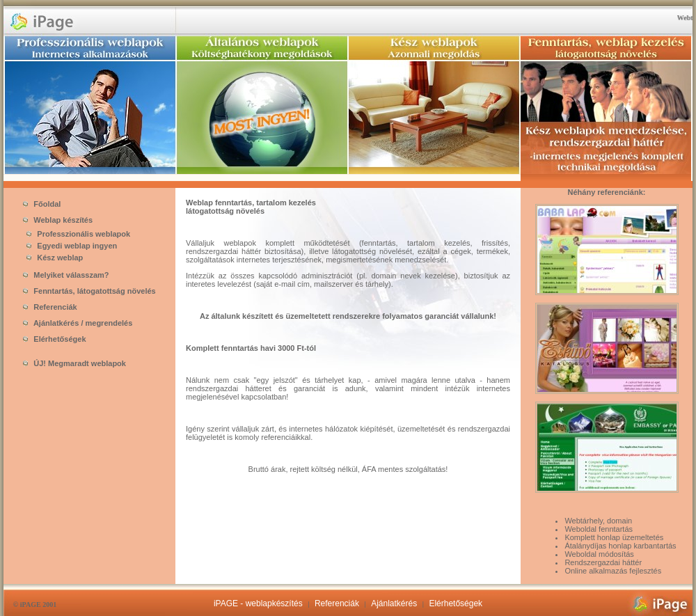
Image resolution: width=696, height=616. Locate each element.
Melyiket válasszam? (66, 275)
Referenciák (50, 307)
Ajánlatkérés (394, 603)
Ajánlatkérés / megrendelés (78, 323)
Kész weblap (52, 258)
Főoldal (42, 204)
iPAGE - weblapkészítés (258, 603)
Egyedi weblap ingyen (69, 246)
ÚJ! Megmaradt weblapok (74, 363)
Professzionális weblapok (76, 234)
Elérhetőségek (54, 339)
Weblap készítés (58, 220)
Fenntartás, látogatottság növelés (89, 291)
